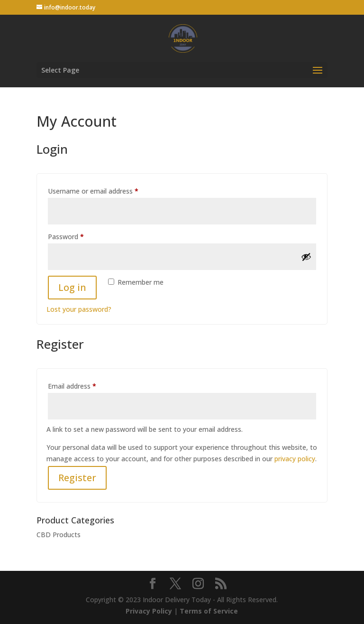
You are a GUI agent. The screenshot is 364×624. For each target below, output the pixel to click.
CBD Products (59, 535)
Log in (72, 287)
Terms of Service (209, 611)
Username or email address (106, 190)
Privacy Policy (149, 611)
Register (77, 478)
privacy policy (295, 459)
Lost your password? (79, 309)
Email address (85, 385)
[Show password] (306, 257)
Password (79, 236)
